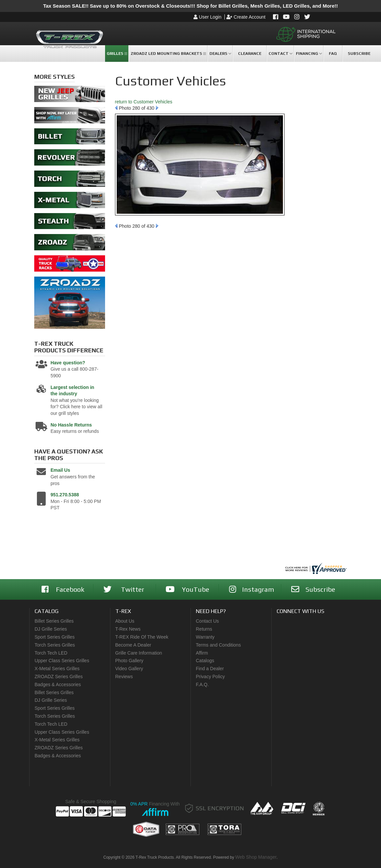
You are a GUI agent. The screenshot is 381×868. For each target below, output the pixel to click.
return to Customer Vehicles (144, 102)
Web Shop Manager (256, 857)
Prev (116, 108)
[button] (117, 54)
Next (157, 108)
